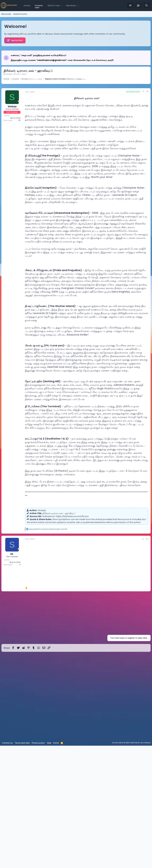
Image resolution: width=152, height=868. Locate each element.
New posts (6, 14)
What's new (54, 5)
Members (71, 5)
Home (27, 5)
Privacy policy (38, 865)
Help (49, 865)
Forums (39, 5)
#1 (147, 214)
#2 (147, 661)
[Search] (147, 5)
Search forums (20, 14)
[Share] (143, 214)
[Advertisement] (76, 97)
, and (48, 651)
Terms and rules (22, 865)
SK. (12, 676)
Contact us (7, 865)
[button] (62, 5)
